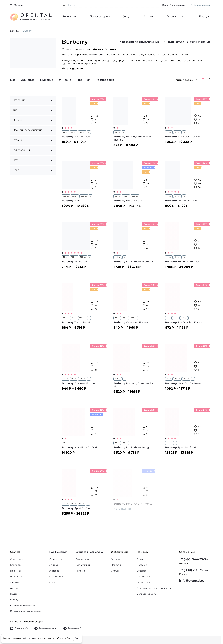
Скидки (14, 582)
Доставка (142, 565)
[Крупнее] (203, 80)
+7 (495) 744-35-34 (194, 559)
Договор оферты (147, 594)
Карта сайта (144, 582)
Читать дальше (72, 68)
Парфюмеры (57, 577)
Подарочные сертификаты (26, 611)
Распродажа (176, 17)
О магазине (17, 559)
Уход (127, 17)
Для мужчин (56, 565)
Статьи (115, 571)
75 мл (169, 443)
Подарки (15, 594)
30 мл (66, 132)
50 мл (74, 132)
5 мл (168, 318)
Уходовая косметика (89, 552)
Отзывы (115, 559)
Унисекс (54, 571)
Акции (148, 17)
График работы (145, 577)
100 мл (82, 132)
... (89, 132)
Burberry (98, 55)
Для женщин (57, 559)
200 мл (84, 196)
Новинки (70, 17)
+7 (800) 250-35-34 (194, 570)
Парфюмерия (100, 17)
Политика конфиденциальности (155, 588)
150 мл (75, 196)
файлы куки (29, 638)
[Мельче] (208, 80)
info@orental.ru (192, 581)
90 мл (117, 132)
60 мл (66, 443)
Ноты (52, 582)
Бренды (205, 17)
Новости (116, 565)
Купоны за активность (23, 605)
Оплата (141, 559)
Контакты (16, 565)
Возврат (141, 571)
